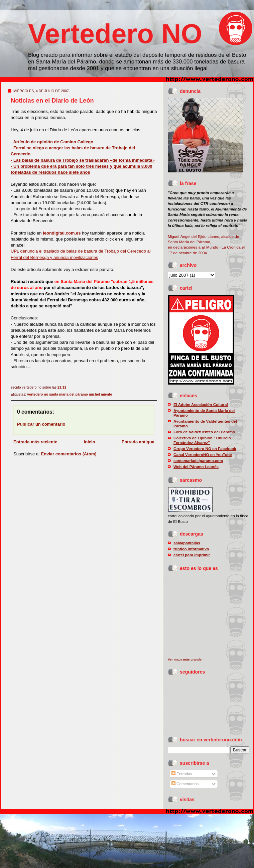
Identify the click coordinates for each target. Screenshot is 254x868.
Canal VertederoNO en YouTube (203, 455)
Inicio (90, 442)
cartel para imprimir (192, 555)
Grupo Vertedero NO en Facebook (205, 449)
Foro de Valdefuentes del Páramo (204, 432)
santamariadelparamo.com (198, 461)
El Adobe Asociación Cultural (201, 404)
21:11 (62, 387)
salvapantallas (187, 543)
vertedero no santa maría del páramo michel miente (70, 394)
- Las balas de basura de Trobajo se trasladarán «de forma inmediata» (83, 160)
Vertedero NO (115, 34)
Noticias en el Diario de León (52, 101)
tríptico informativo (191, 549)
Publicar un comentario (41, 424)
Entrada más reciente (35, 442)
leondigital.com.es (62, 233)
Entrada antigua (138, 442)
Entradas (182, 774)
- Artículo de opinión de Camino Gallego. (53, 142)
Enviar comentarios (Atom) (69, 454)
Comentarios (185, 784)
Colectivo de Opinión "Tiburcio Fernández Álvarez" (202, 440)
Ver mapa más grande (185, 659)
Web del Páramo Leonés (196, 467)
